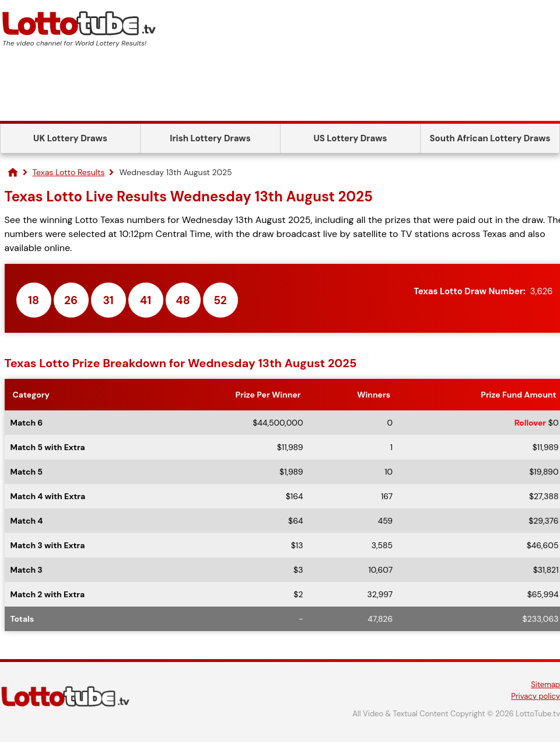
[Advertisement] (280, 89)
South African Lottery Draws (490, 138)
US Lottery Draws (350, 138)
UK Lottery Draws (70, 138)
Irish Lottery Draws (210, 138)
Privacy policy (535, 696)
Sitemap (545, 684)
